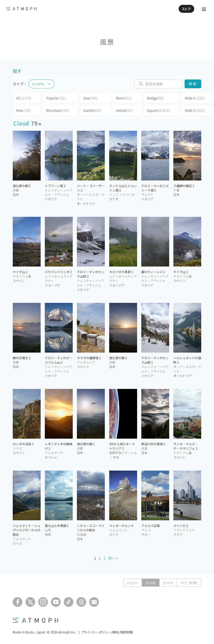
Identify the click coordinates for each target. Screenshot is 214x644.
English (132, 583)
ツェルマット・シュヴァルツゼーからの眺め (27, 530)
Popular (56, 98)
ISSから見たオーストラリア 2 (122, 446)
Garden (92, 110)
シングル (38, 84)
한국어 (168, 583)
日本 (16, 195)
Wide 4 (195, 98)
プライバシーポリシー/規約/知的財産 (107, 632)
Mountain (57, 110)
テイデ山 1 (181, 272)
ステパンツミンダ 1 (58, 272)
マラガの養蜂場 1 (89, 358)
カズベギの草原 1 (121, 272)
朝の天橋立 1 (22, 358)
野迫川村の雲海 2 (153, 444)
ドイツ (178, 534)
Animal (124, 110)
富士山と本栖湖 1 (57, 526)
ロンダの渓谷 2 (23, 444)
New (23, 110)
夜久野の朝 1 (86, 444)
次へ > (113, 558)
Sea (90, 98)
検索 (193, 84)
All (24, 98)
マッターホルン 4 (121, 526)
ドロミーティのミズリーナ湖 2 (155, 188)
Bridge (155, 98)
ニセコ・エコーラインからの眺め (91, 528)
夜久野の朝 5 (22, 186)
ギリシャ (51, 457)
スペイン (19, 281)
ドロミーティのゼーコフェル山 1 (59, 360)
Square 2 (159, 110)
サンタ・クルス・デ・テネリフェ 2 (186, 446)
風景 (107, 42)
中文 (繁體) (189, 583)
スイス (17, 543)
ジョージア (53, 285)
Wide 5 (195, 110)
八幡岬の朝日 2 (184, 186)
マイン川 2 (181, 526)
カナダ (114, 199)
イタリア (51, 199)
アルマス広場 (151, 526)
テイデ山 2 (20, 272)
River (124, 98)
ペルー (146, 534)
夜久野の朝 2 (118, 358)
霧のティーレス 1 (153, 272)
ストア (186, 9)
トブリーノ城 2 (55, 186)
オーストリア (86, 204)
